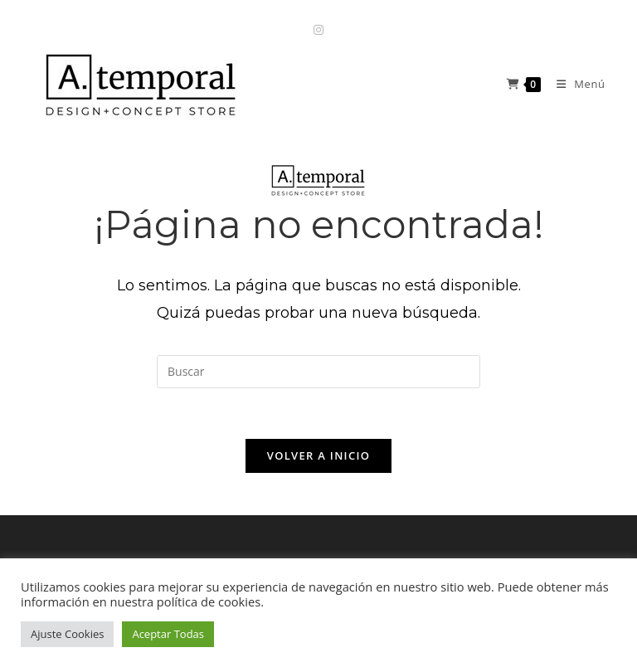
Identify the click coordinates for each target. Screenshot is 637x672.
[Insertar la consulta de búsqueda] (318, 372)
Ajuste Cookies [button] (67, 634)
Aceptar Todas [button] (168, 634)
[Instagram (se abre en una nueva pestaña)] (318, 29)
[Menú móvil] (575, 84)
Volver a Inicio (318, 455)
